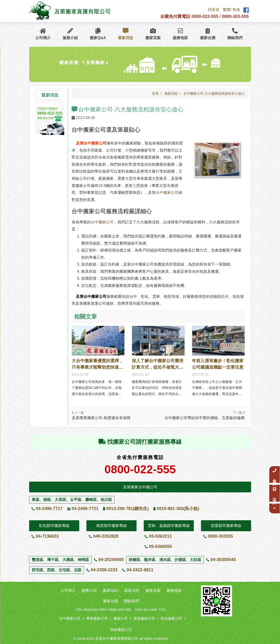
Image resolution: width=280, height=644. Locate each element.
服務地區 (180, 35)
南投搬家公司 (121, 630)
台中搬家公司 (167, 193)
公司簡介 (43, 35)
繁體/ (227, 10)
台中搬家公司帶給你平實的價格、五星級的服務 (205, 418)
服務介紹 (70, 35)
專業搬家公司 (97, 618)
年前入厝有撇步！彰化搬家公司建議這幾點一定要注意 (218, 364)
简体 (236, 10)
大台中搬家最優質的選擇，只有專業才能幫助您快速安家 (97, 367)
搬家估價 (208, 35)
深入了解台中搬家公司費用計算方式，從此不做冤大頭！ (158, 367)
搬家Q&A (98, 35)
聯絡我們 (235, 35)
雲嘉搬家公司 (144, 618)
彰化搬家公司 (171, 618)
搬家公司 (121, 618)
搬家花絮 (153, 35)
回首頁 (214, 10)
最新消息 (126, 35)
